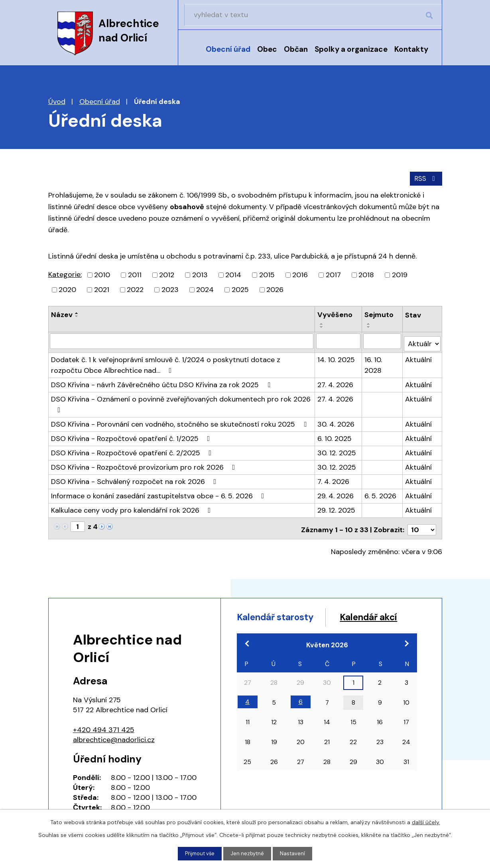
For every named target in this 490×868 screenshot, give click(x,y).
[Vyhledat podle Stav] (422, 340)
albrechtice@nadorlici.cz (114, 733)
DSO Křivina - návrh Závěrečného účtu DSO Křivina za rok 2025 (162, 381)
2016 (300, 274)
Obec (267, 49)
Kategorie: (65, 274)
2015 (267, 274)
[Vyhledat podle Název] (182, 340)
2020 (67, 289)
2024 (205, 289)
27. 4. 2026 (336, 381)
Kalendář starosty (281, 612)
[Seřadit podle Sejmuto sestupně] (369, 326)
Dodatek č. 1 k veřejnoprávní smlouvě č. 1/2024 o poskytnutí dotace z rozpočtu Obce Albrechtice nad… (166, 362)
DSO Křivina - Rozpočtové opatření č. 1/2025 (132, 435)
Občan (296, 49)
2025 (240, 289)
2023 (170, 289)
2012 (167, 274)
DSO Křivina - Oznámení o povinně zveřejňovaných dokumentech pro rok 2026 (181, 400)
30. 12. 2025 (337, 449)
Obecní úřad (228, 49)
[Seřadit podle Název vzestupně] (77, 312)
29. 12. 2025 (337, 507)
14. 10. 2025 (337, 356)
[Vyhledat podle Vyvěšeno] (339, 340)
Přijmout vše (199, 853)
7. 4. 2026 (334, 478)
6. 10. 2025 (335, 435)
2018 (366, 274)
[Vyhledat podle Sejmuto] (383, 340)
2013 (200, 274)
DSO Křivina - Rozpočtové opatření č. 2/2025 (133, 449)
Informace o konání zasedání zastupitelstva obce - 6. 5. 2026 (159, 492)
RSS (425, 177)
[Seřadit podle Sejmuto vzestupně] (369, 323)
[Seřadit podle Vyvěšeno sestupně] (322, 326)
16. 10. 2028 (374, 362)
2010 (102, 274)
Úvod (193, 55)
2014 (233, 274)
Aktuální (419, 356)
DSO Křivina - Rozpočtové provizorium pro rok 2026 (145, 464)
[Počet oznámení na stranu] (422, 523)
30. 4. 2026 (336, 421)
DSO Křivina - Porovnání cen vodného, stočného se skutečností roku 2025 (180, 421)
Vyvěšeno (335, 314)
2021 (102, 289)
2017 (333, 274)
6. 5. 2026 (381, 492)
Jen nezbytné (248, 853)
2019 (400, 274)
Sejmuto (379, 314)
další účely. (426, 821)
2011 (135, 274)
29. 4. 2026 (336, 492)
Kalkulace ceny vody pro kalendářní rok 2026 (133, 507)
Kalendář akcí (270, 627)
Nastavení (295, 853)
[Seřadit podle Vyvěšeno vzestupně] (322, 323)
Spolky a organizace (351, 49)
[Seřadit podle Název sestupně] (77, 315)
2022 (135, 289)
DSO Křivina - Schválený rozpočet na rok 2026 (135, 478)
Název (62, 314)
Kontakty (411, 49)
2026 (275, 289)
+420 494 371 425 (104, 723)
